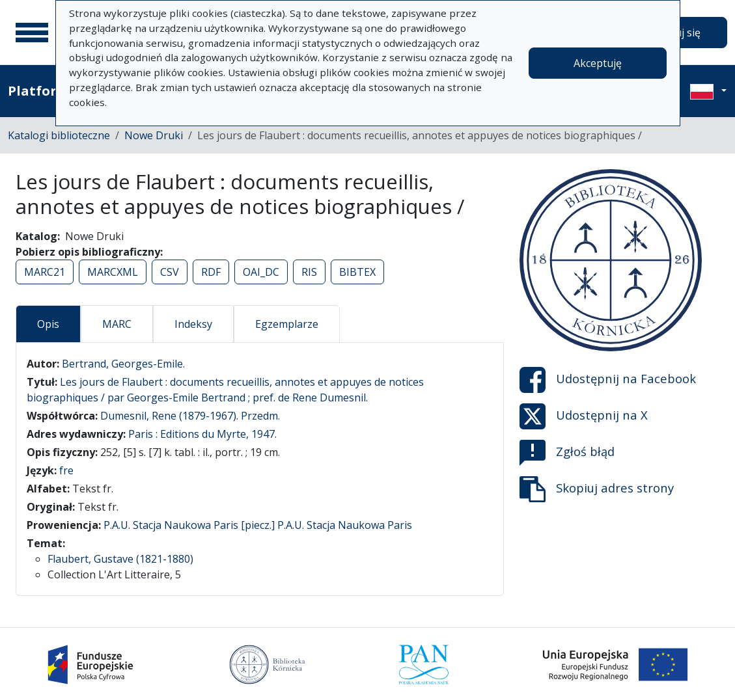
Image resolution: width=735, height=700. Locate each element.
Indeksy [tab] (193, 324)
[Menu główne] (32, 33)
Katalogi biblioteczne (59, 135)
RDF (211, 272)
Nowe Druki (154, 135)
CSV (170, 272)
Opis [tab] (48, 324)
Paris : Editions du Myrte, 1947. (202, 434)
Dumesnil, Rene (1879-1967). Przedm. (190, 416)
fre (66, 470)
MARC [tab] (117, 324)
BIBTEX (357, 272)
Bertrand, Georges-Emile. (123, 364)
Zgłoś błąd (567, 453)
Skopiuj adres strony (597, 489)
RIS (309, 272)
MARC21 (45, 272)
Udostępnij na (608, 380)
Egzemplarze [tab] (287, 324)
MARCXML (113, 272)
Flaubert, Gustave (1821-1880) (120, 559)
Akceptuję (598, 63)
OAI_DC (261, 272)
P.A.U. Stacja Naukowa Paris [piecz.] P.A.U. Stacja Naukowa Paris (258, 525)
